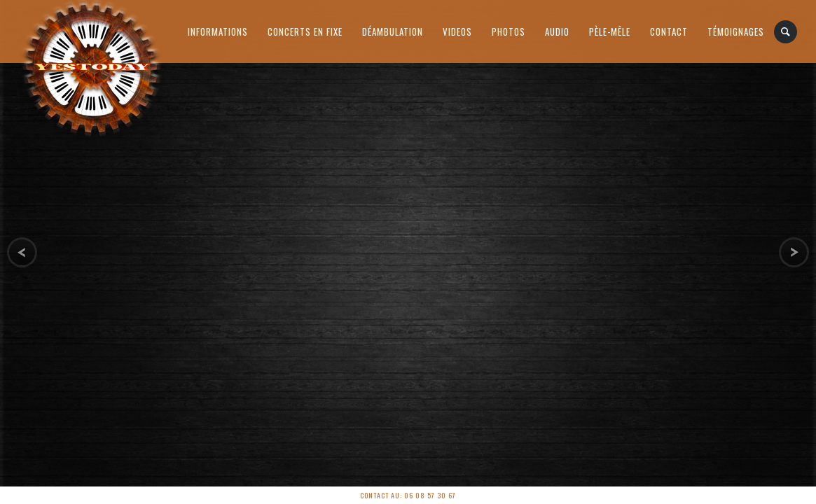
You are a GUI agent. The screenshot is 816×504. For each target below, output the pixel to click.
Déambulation (393, 31)
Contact (669, 31)
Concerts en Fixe (305, 31)
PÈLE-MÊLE (610, 31)
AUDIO (557, 31)
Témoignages (736, 31)
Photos (509, 31)
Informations (218, 31)
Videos (457, 31)
